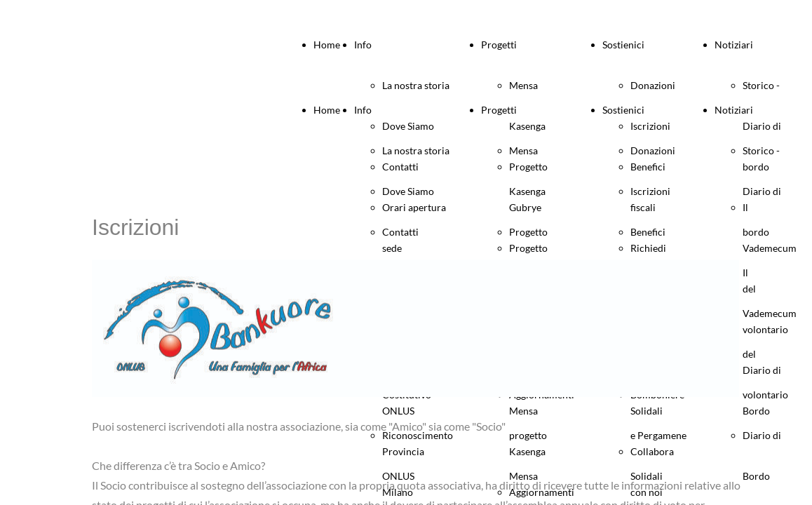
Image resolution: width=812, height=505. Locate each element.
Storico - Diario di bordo (762, 191)
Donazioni (653, 85)
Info (363, 45)
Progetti (499, 45)
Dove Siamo (408, 191)
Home (327, 45)
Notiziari (734, 45)
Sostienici (623, 45)
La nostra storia (416, 85)
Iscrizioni (650, 191)
